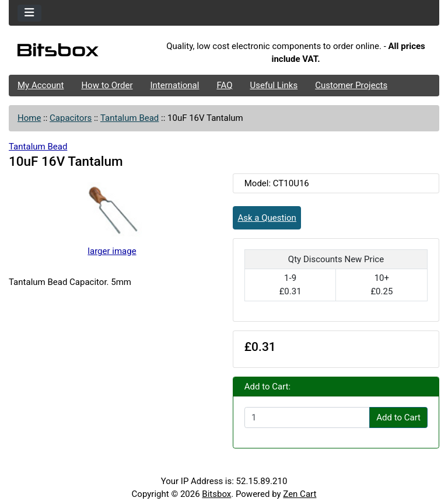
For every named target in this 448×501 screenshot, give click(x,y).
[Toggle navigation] (29, 13)
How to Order (107, 85)
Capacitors (71, 118)
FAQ (224, 85)
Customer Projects (351, 85)
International (174, 85)
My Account (41, 85)
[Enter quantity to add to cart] (307, 418)
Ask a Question (267, 218)
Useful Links (274, 85)
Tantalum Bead (129, 118)
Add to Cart (398, 418)
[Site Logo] (80, 53)
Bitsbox (216, 494)
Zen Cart (300, 494)
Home (29, 118)
